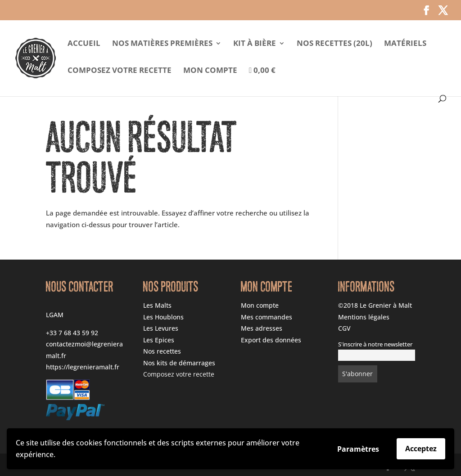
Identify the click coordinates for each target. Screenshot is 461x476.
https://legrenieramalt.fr (83, 367)
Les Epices (159, 340)
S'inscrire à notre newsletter (375, 344)
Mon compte (210, 71)
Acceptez (421, 449)
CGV (344, 328)
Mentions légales (364, 317)
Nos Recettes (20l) (334, 44)
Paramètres (358, 449)
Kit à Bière (255, 44)
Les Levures (161, 328)
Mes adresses (262, 328)
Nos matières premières (162, 44)
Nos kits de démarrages (179, 363)
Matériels (405, 44)
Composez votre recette (120, 71)
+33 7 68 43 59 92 (72, 333)
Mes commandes (267, 317)
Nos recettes (162, 351)
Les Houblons (163, 317)
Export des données (271, 340)
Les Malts (157, 305)
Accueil (84, 44)
